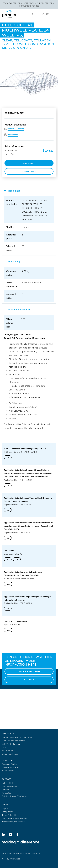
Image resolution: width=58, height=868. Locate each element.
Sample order (29, 171)
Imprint (5, 808)
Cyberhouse (15, 859)
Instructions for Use (29, 6)
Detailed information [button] (20, 309)
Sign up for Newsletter (29, 671)
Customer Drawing (16, 129)
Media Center (46, 3)
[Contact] (38, 14)
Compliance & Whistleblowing (15, 818)
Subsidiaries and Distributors (15, 796)
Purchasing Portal (10, 786)
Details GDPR (8, 783)
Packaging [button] (14, 261)
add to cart (29, 163)
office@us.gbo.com (10, 754)
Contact (5, 789)
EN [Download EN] (8, 457)
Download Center (12, 3)
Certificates (30, 3)
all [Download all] (8, 584)
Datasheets (13, 135)
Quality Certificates (10, 767)
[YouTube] (11, 834)
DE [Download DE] (8, 559)
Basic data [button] (14, 191)
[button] (34, 14)
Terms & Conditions (10, 815)
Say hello (29, 680)
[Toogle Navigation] (55, 14)
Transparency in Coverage (13, 822)
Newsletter (7, 793)
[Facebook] (17, 834)
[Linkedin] (4, 834)
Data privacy (7, 812)
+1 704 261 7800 (9, 750)
